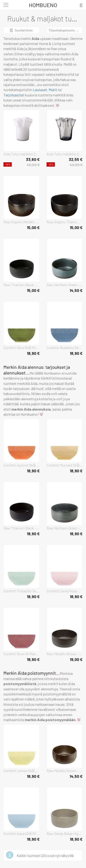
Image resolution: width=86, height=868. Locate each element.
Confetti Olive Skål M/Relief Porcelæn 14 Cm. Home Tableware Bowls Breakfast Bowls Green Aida (22, 348)
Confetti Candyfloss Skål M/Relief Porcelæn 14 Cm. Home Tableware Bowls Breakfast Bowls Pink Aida (65, 591)
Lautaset (40, 90)
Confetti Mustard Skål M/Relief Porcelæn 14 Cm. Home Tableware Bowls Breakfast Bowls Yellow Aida (65, 465)
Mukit (53, 90)
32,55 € (76, 159)
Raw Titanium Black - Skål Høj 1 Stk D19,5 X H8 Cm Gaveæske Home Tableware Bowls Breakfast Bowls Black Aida (22, 528)
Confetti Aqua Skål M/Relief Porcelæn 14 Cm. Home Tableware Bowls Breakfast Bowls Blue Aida (22, 833)
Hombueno (43, 5)
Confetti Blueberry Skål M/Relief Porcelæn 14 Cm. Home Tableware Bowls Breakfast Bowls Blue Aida (65, 348)
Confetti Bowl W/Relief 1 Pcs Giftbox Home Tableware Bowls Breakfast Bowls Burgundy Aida (22, 654)
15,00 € (33, 227)
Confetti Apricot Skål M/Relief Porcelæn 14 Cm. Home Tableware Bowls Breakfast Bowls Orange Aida (22, 465)
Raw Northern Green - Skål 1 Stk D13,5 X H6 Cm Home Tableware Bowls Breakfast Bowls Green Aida (65, 285)
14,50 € (76, 290)
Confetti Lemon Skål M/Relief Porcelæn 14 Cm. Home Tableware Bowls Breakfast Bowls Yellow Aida (22, 771)
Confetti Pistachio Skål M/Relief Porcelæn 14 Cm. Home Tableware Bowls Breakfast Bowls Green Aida (22, 591)
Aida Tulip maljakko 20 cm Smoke (65, 154)
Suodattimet (21, 30)
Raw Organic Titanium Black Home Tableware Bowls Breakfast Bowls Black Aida (65, 222)
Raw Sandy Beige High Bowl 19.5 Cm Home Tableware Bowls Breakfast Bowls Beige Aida (65, 833)
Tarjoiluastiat (14, 95)
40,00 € (33, 165)
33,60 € (33, 159)
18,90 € (33, 353)
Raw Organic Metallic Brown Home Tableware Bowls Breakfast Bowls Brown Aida (22, 222)
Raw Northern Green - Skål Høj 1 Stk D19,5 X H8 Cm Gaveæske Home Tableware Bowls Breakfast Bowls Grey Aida (65, 528)
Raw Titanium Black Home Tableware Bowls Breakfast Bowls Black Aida (22, 285)
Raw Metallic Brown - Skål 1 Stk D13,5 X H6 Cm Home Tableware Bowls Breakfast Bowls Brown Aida (65, 771)
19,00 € (76, 659)
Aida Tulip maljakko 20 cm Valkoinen (22, 154)
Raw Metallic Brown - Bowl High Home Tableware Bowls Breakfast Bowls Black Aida (65, 654)
